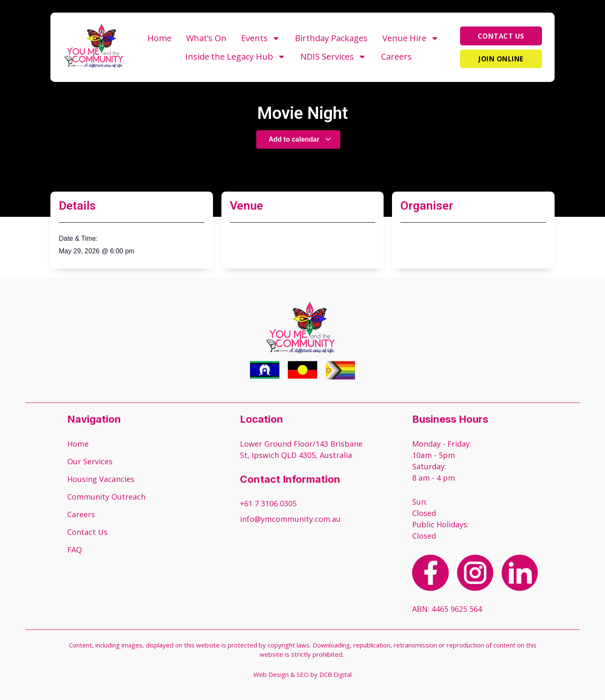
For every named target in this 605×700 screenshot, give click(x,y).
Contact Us (87, 532)
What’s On (206, 38)
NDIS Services (333, 57)
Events (261, 38)
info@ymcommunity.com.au (290, 519)
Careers (396, 57)
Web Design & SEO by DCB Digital (302, 674)
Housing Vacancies (101, 479)
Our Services (90, 461)
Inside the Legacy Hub (235, 57)
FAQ (75, 550)
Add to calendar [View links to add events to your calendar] (300, 139)
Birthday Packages (331, 38)
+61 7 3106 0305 (268, 503)
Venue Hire (411, 38)
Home (159, 38)
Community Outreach (106, 497)
